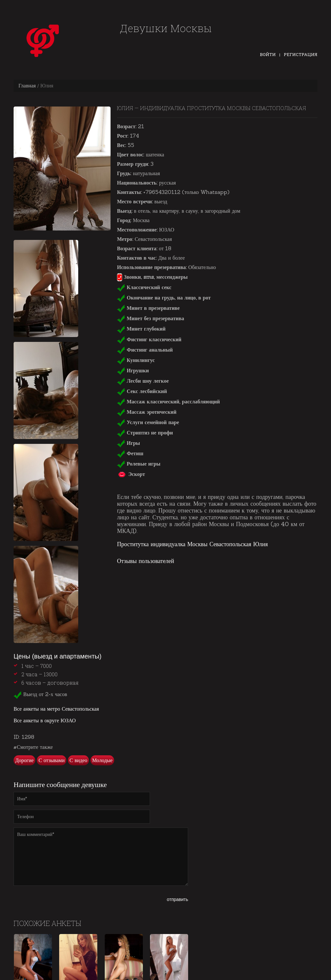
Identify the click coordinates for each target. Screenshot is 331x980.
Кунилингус (136, 360)
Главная (27, 85)
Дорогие (24, 760)
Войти (268, 54)
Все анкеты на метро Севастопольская (56, 709)
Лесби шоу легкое (143, 381)
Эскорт (131, 474)
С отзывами (52, 760)
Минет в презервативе (148, 308)
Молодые (102, 760)
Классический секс (144, 287)
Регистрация (301, 54)
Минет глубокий (141, 329)
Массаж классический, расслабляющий (168, 401)
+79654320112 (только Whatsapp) (186, 192)
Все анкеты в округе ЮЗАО (45, 720)
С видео (78, 760)
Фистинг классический (149, 339)
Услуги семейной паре (148, 422)
